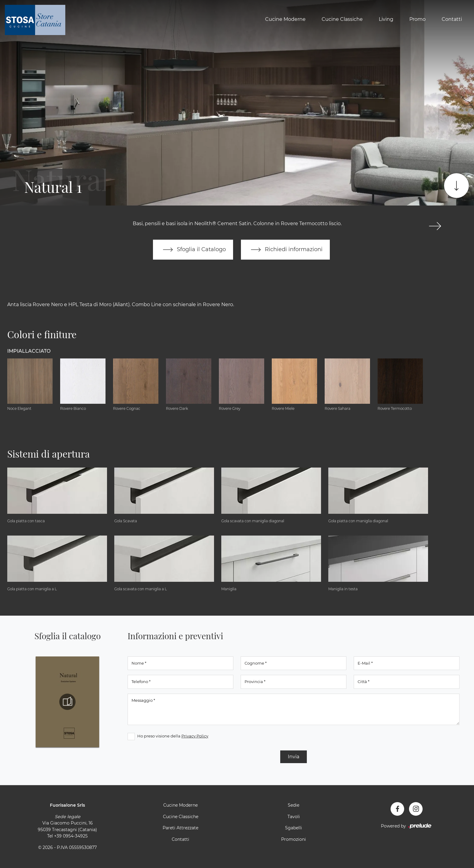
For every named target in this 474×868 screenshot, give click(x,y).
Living (386, 19)
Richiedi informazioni (285, 250)
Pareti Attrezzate (180, 828)
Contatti (452, 19)
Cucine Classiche (342, 19)
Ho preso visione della (173, 736)
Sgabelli (294, 828)
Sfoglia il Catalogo (193, 250)
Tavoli (294, 817)
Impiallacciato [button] (29, 351)
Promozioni (294, 839)
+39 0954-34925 (71, 836)
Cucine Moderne (285, 19)
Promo (417, 19)
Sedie (294, 805)
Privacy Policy (195, 736)
